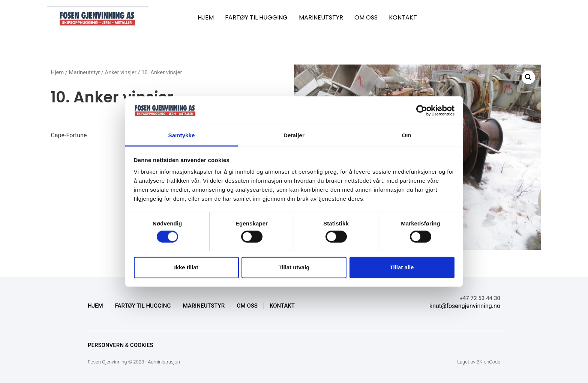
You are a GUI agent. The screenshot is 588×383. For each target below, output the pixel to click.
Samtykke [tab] (182, 135)
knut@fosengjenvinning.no (465, 306)
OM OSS (366, 17)
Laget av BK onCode (479, 362)
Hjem (57, 72)
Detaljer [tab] (294, 135)
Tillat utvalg (294, 267)
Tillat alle (402, 267)
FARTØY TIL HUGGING (256, 17)
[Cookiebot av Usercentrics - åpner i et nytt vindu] (422, 111)
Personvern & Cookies (121, 345)
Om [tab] (406, 135)
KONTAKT (403, 17)
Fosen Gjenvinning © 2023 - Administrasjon (134, 362)
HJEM (206, 17)
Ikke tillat (186, 267)
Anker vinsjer (121, 72)
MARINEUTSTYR (321, 17)
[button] (528, 77)
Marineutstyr (85, 72)
